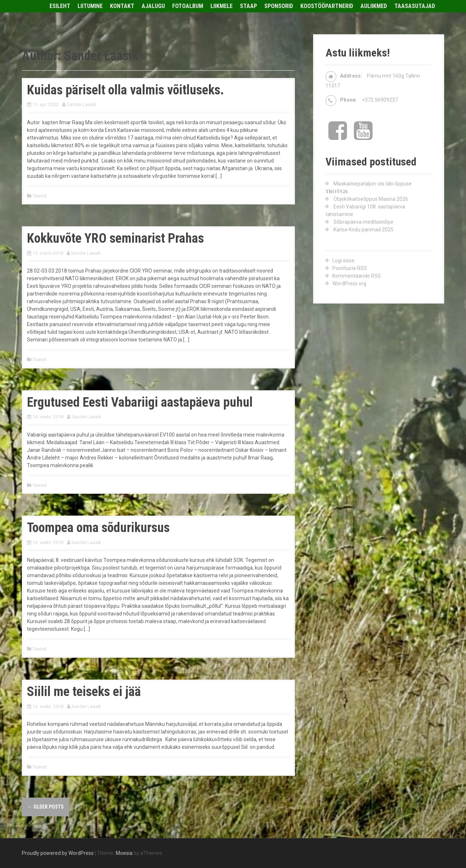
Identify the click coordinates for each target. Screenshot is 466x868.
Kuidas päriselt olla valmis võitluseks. (125, 90)
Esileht (60, 6)
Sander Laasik (82, 104)
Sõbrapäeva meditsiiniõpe (364, 222)
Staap (248, 6)
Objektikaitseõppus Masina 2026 (371, 199)
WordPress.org (349, 284)
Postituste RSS (350, 268)
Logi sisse (343, 261)
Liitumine (90, 6)
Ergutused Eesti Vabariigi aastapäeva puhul (140, 402)
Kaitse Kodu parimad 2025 (364, 230)
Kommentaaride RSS (357, 276)
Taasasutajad (415, 6)
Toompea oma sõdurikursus (98, 528)
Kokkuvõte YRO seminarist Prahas (115, 238)
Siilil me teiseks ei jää (84, 692)
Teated (40, 196)
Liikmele (222, 6)
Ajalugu (153, 6)
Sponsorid (279, 6)
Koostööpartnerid (327, 6)
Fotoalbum (188, 6)
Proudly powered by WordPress (58, 853)
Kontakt (122, 6)
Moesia (124, 853)
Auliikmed (374, 6)
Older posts (46, 807)
